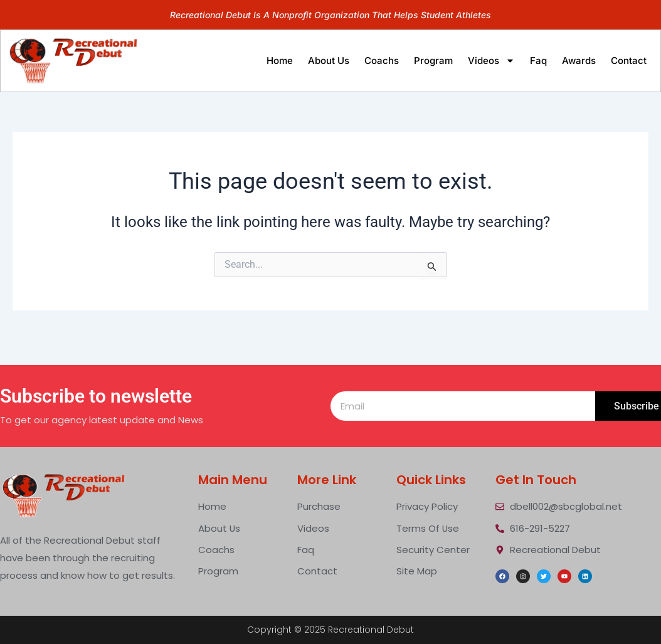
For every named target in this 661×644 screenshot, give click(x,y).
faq (538, 61)
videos (491, 61)
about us (329, 61)
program (433, 61)
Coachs (382, 61)
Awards (579, 61)
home (280, 61)
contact (629, 61)
